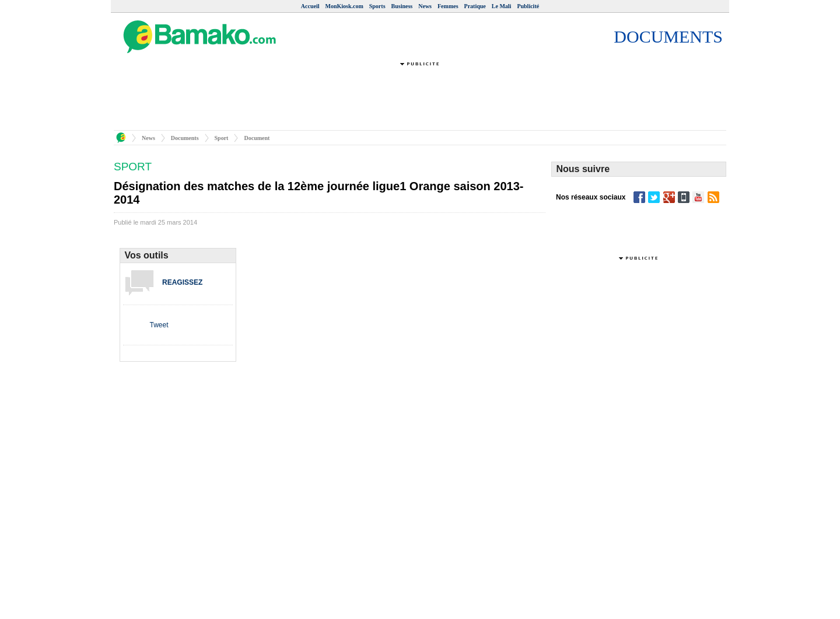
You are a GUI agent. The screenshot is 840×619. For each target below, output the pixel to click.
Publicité (528, 6)
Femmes (448, 6)
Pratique (475, 6)
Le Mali (502, 6)
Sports (377, 6)
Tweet (159, 325)
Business (402, 6)
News (425, 6)
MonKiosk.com (344, 6)
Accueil (310, 6)
